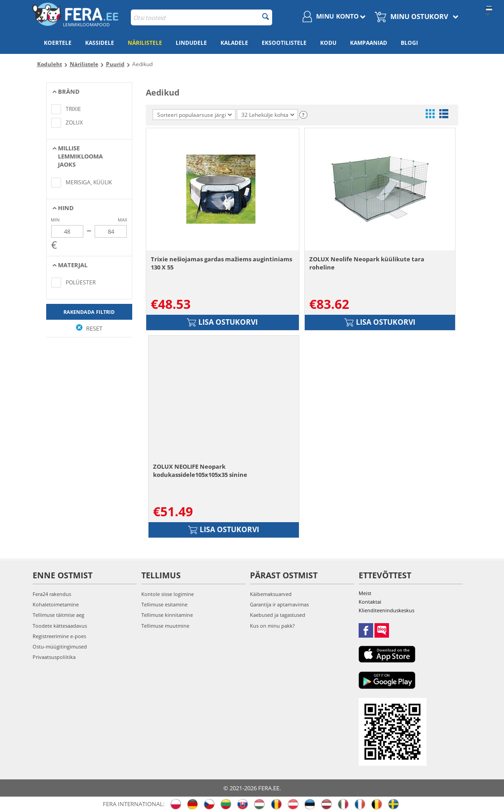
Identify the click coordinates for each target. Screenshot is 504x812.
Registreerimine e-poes (59, 636)
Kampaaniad (369, 43)
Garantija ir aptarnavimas (279, 604)
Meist (365, 593)
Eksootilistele (284, 43)
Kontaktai (370, 602)
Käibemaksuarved (271, 594)
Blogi (409, 43)
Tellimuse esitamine (164, 604)
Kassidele (100, 43)
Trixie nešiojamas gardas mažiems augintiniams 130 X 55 (221, 263)
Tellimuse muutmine (165, 626)
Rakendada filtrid (89, 312)
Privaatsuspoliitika (54, 657)
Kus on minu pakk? (272, 626)
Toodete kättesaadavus (60, 626)
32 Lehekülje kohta (268, 115)
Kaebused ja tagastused (278, 615)
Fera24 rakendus (52, 594)
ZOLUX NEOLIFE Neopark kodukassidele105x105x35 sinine (200, 471)
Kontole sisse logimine (168, 594)
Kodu (328, 43)
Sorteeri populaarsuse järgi (194, 115)
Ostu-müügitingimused (60, 646)
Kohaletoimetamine (56, 604)
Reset (89, 328)
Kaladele (234, 43)
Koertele (58, 43)
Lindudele (191, 43)
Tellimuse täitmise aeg (58, 615)
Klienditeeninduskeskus (386, 610)
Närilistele (145, 43)
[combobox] (202, 17)
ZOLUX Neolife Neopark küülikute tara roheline (367, 263)
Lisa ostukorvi (222, 322)
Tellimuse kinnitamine (167, 615)
